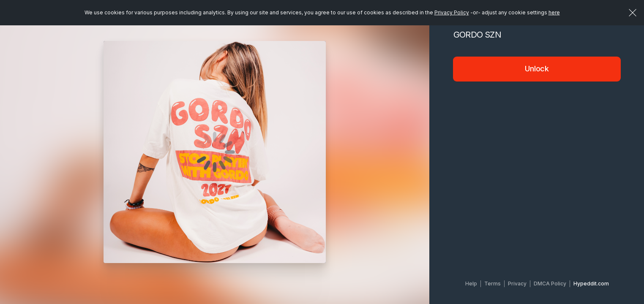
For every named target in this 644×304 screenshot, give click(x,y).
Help (471, 284)
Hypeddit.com (591, 284)
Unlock (537, 69)
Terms (493, 284)
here (554, 12)
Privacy (517, 284)
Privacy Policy (452, 12)
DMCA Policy (550, 284)
